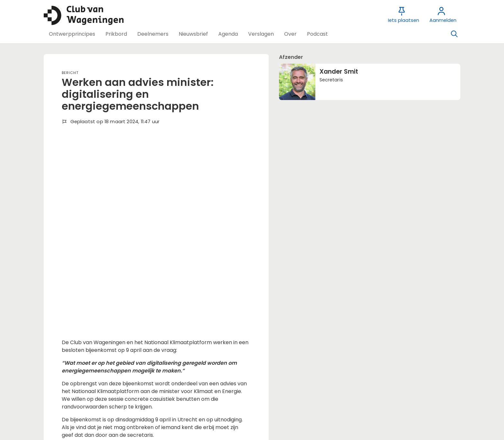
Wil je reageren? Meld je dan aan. (103, 355)
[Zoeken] (454, 34)
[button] (72, 34)
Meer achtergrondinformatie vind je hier (112, 266)
